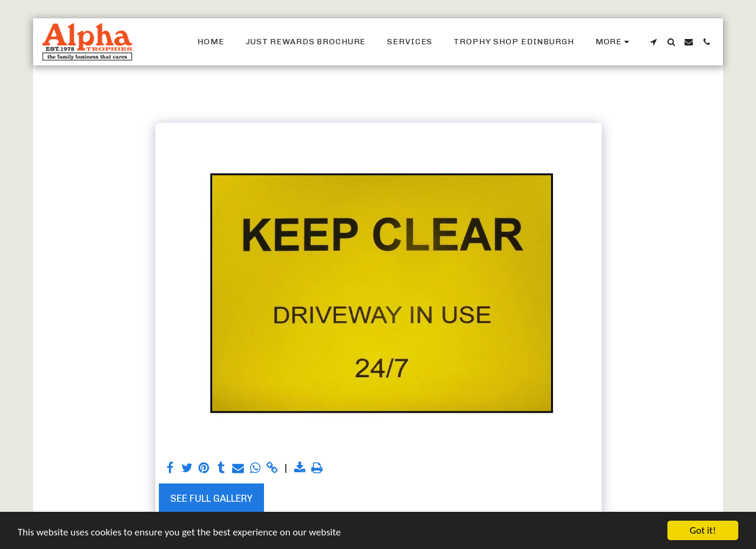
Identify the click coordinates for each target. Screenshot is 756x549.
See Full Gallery (211, 498)
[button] (653, 42)
